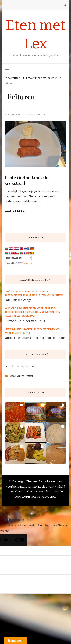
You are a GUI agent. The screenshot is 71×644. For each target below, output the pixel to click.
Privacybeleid (47, 497)
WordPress (29, 497)
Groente (50, 308)
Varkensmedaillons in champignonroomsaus (35, 338)
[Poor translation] (20, 540)
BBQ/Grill (10, 291)
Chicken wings (26, 291)
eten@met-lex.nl (22, 376)
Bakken (9, 329)
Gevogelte (42, 291)
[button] (15, 412)
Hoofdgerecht (13, 295)
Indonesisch (31, 295)
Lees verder (16, 211)
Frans (18, 329)
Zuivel (27, 333)
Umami (59, 295)
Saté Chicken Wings (18, 300)
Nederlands (39, 312)
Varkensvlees (13, 333)
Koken (27, 312)
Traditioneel (13, 316)
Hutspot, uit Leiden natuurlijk (25, 321)
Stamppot (53, 312)
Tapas (51, 295)
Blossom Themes (26, 492)
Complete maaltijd (32, 308)
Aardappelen (12, 308)
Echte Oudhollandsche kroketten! (27, 180)
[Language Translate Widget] (18, 258)
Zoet (33, 316)
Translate (24, 263)
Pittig (43, 295)
